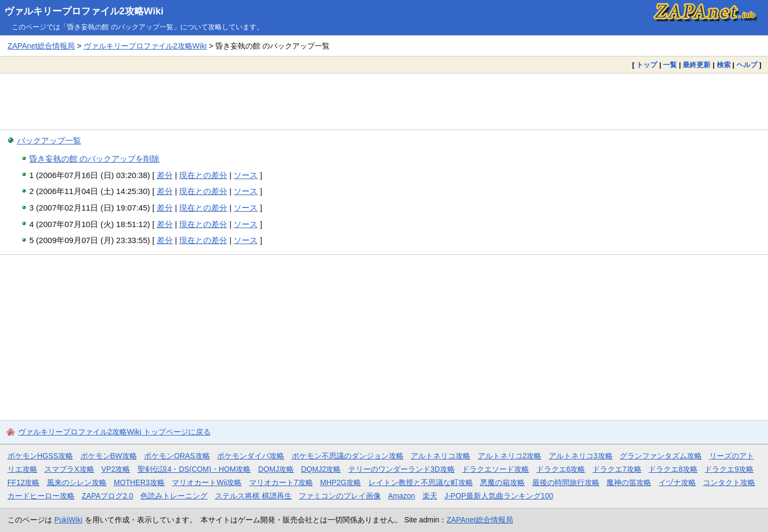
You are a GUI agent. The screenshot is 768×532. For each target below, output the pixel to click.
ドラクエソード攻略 (495, 469)
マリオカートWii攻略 (207, 482)
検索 (724, 65)
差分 (165, 175)
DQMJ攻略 (276, 469)
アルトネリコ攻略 (441, 456)
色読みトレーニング (174, 496)
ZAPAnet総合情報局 (41, 46)
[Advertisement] (384, 101)
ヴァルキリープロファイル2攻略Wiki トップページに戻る (114, 432)
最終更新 (697, 65)
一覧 (670, 65)
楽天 (430, 496)
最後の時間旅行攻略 (566, 482)
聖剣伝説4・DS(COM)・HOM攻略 (194, 469)
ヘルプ (747, 65)
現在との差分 (203, 175)
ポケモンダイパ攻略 (251, 456)
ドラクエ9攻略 (729, 469)
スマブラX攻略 (69, 469)
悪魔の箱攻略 (502, 482)
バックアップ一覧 (49, 140)
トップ (647, 65)
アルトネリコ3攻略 (581, 456)
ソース (246, 175)
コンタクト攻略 (729, 482)
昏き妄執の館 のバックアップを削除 (94, 159)
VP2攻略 (116, 469)
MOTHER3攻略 (139, 482)
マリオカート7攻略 (281, 482)
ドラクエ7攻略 (617, 469)
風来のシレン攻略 (77, 482)
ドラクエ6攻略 (561, 469)
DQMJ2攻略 (321, 469)
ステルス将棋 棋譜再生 (253, 496)
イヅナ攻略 (677, 482)
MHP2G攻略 (341, 482)
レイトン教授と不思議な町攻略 (421, 482)
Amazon (402, 496)
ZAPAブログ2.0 (107, 496)
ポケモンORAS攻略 (177, 456)
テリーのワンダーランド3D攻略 (402, 469)
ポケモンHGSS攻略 (40, 456)
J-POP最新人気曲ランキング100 (499, 496)
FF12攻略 (23, 482)
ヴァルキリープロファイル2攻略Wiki (84, 11)
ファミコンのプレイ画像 (340, 496)
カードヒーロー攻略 (41, 496)
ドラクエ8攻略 (673, 469)
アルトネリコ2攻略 (510, 456)
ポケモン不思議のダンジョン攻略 (348, 456)
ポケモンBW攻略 (109, 456)
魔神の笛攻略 (629, 482)
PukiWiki (69, 520)
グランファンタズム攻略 (661, 456)
